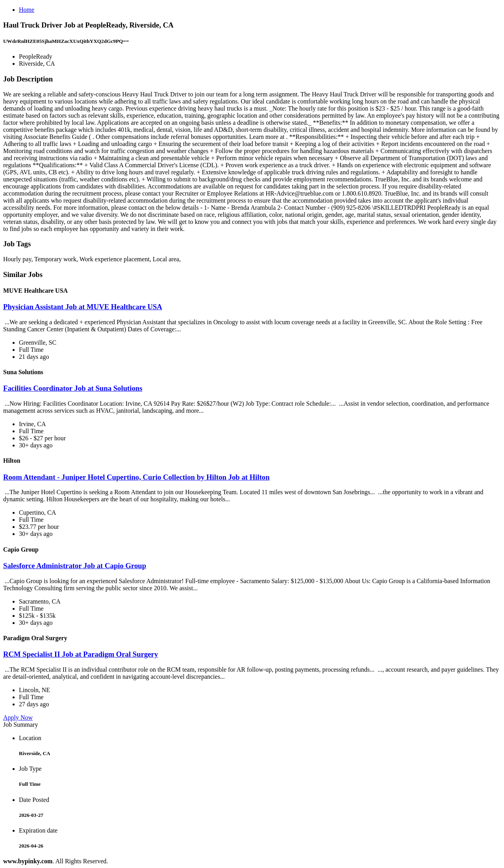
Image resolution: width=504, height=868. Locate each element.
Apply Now (18, 717)
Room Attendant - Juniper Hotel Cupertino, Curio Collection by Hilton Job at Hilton (136, 477)
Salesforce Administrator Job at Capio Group (75, 566)
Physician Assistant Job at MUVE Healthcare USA (83, 307)
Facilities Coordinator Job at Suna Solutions (73, 388)
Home (27, 10)
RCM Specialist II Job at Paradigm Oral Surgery (81, 654)
